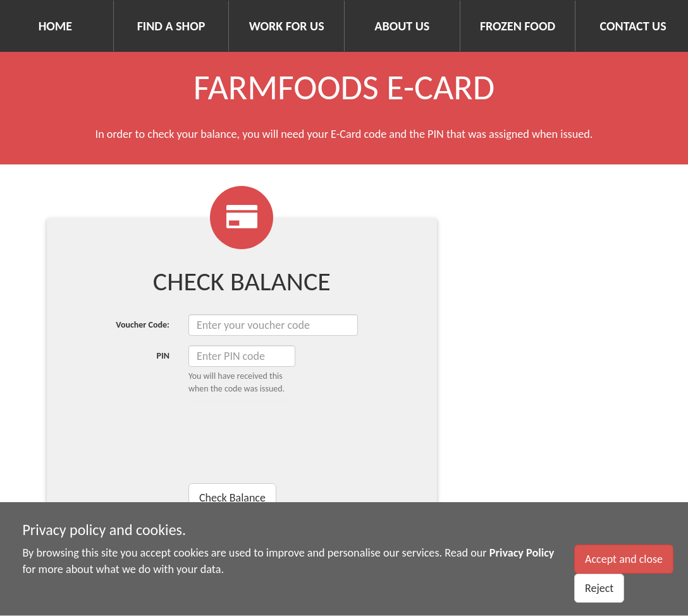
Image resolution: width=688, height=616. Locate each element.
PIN (163, 356)
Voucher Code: (143, 325)
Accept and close (624, 559)
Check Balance (232, 498)
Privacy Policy (522, 553)
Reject (599, 588)
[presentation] (285, 452)
